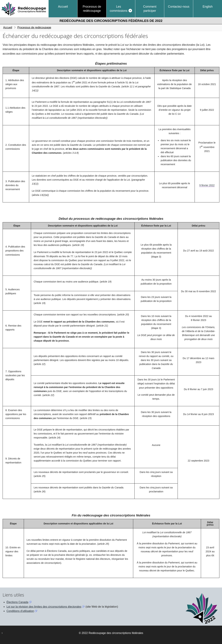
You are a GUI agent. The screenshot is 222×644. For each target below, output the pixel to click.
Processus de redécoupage (92, 9)
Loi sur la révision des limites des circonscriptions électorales (44, 607)
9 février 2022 (207, 185)
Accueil (63, 7)
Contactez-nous (179, 7)
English (208, 7)
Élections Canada (17, 602)
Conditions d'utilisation (20, 611)
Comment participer (150, 9)
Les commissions (119, 9)
